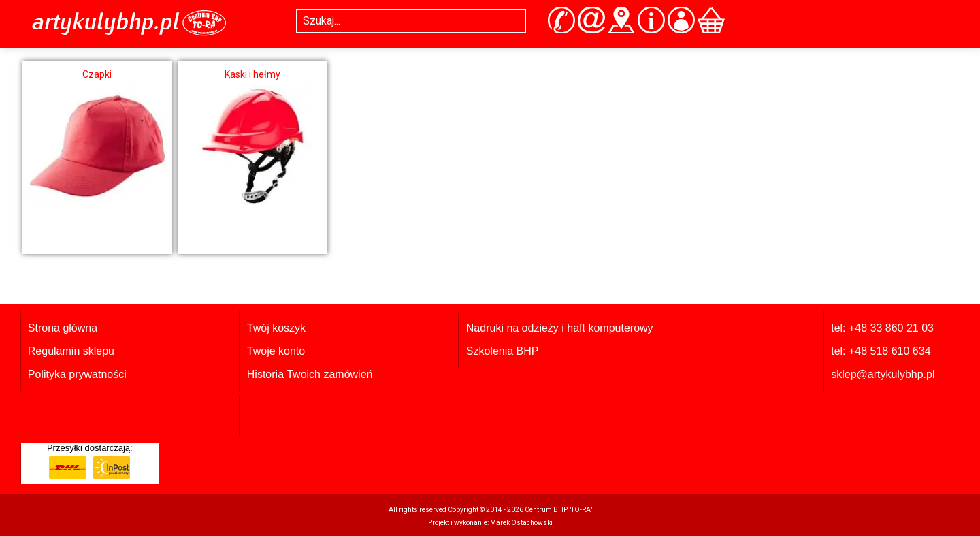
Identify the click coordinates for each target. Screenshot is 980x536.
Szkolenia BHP (503, 351)
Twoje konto (276, 351)
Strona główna (63, 328)
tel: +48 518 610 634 (881, 351)
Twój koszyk (276, 328)
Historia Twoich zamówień (310, 374)
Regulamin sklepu (71, 351)
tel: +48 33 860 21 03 (882, 328)
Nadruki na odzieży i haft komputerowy (560, 328)
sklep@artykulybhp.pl (883, 374)
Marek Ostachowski (521, 523)
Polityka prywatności (77, 374)
